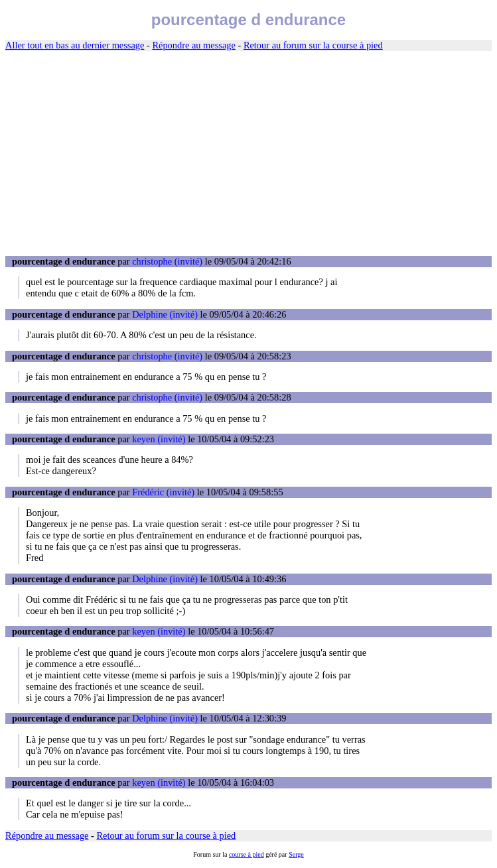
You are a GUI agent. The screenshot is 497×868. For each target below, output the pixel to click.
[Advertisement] (248, 154)
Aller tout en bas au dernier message (75, 45)
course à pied (247, 854)
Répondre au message (193, 45)
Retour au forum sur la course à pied (313, 45)
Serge (296, 854)
